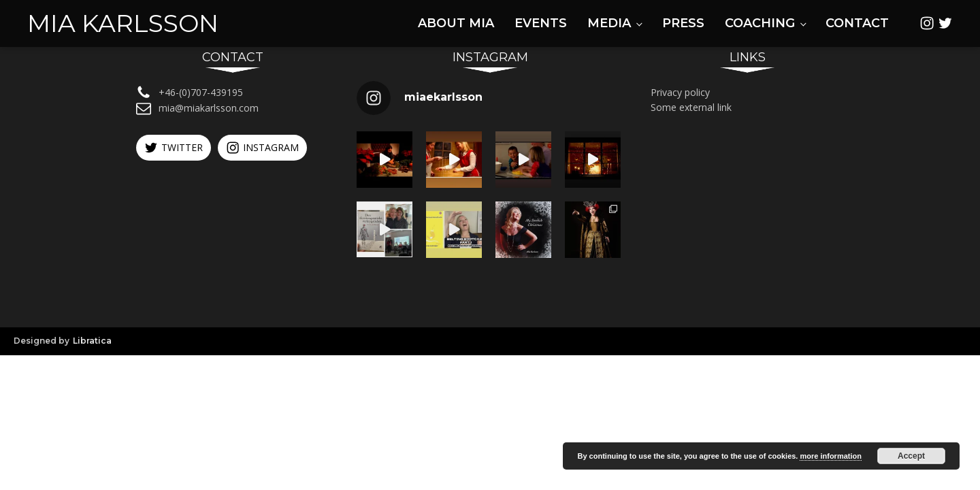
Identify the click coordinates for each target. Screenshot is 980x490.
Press (683, 23)
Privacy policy (680, 92)
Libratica (92, 341)
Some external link (691, 107)
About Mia (456, 23)
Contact (857, 23)
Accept (911, 456)
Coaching (760, 23)
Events (541, 23)
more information (830, 456)
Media (609, 23)
